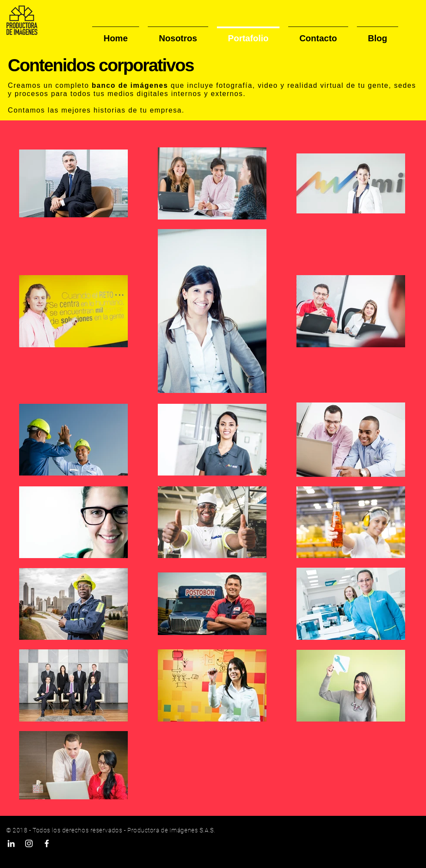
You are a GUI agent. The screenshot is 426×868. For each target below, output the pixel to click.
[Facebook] (47, 843)
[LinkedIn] (11, 843)
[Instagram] (29, 843)
